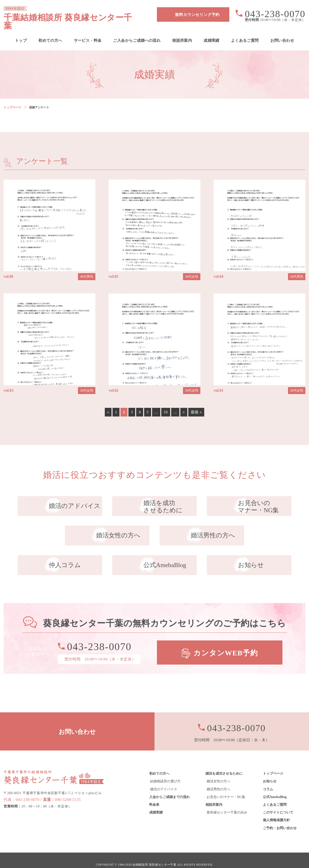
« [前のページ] (108, 404)
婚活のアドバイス (164, 781)
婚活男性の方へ (218, 781)
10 (166, 404)
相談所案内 (182, 32)
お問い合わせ (282, 32)
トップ (21, 32)
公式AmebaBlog (275, 788)
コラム (268, 781)
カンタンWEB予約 (226, 644)
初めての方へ (50, 32)
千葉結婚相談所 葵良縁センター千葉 (74, 14)
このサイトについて (278, 804)
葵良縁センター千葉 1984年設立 (54, 768)
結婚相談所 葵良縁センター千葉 (155, 856)
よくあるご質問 (245, 32)
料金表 (154, 796)
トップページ (12, 99)
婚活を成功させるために (224, 765)
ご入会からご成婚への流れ (137, 32)
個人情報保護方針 (276, 812)
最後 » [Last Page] (196, 404)
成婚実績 (211, 32)
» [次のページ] (184, 404)
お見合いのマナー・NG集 (226, 788)
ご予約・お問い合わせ (280, 819)
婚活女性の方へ (218, 773)
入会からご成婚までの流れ (169, 788)
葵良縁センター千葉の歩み (227, 804)
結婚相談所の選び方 (165, 773)
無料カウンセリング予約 (197, 15)
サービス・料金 (88, 32)
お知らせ (270, 773)
